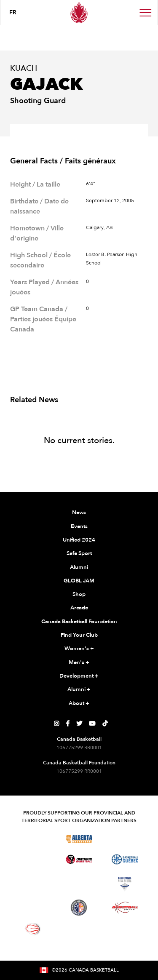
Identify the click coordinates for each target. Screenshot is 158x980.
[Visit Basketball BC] (33, 838)
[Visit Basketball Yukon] (125, 907)
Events (79, 526)
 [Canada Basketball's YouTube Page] (92, 724)
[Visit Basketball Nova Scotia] (125, 884)
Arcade (79, 608)
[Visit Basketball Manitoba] (33, 859)
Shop (79, 594)
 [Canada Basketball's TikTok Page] (105, 724)
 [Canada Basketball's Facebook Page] (68, 724)
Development (79, 676)
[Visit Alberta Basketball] (79, 839)
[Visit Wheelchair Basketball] (33, 929)
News (79, 513)
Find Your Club (79, 635)
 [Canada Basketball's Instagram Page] (56, 724)
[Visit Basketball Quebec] (125, 860)
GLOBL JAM (79, 581)
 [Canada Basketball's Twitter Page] (79, 724)
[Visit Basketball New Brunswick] (79, 884)
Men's (79, 663)
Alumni (79, 567)
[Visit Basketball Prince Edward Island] (33, 908)
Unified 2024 (79, 540)
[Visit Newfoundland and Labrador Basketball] (79, 908)
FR (13, 12)
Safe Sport (79, 553)
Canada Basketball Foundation (79, 622)
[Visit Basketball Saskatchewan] (125, 838)
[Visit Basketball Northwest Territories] (33, 884)
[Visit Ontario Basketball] (79, 859)
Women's (79, 649)
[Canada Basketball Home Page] (79, 12)
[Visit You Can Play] (79, 929)
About (79, 704)
